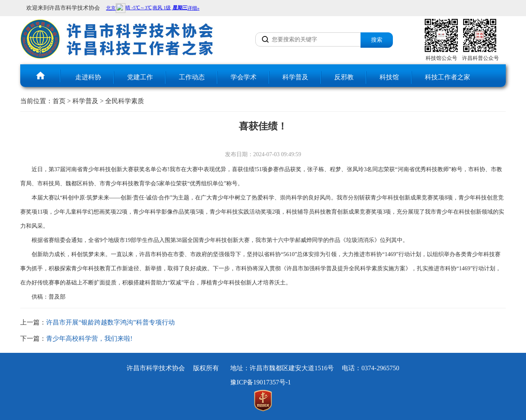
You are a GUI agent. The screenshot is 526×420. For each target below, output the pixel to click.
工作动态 (192, 77)
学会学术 (244, 77)
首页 (59, 101)
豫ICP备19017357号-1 (261, 382)
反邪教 (344, 77)
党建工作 (140, 77)
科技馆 (389, 77)
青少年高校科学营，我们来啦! (89, 338)
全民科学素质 (125, 101)
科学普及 (295, 77)
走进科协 (88, 77)
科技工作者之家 (448, 77)
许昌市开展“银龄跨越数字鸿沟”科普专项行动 (110, 322)
